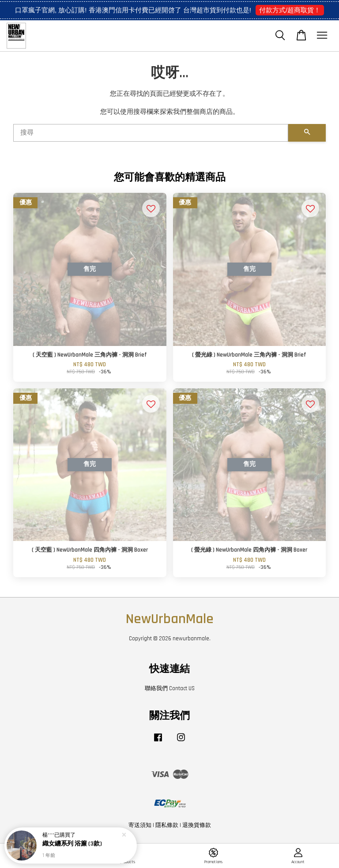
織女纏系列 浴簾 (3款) (72, 845)
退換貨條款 (197, 825)
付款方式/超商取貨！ (290, 10)
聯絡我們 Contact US (170, 688)
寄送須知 (140, 825)
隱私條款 (167, 825)
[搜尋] (151, 133)
